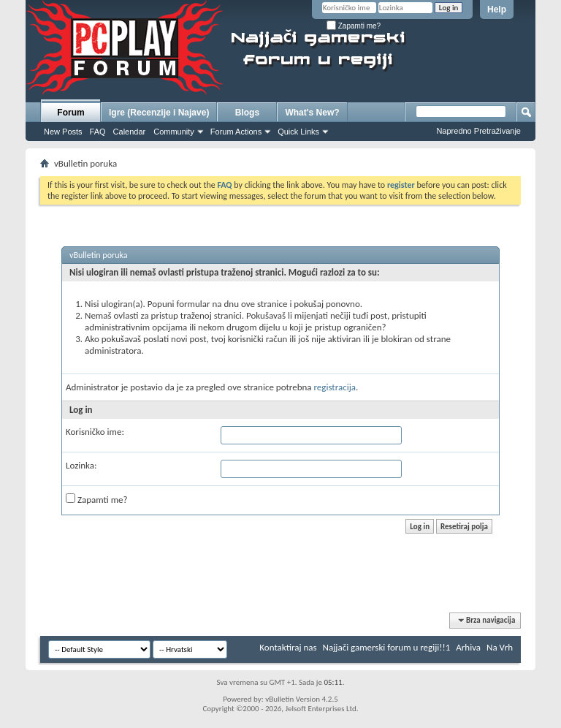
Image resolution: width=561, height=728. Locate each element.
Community (174, 132)
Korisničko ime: (95, 432)
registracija (335, 387)
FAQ (98, 132)
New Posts (63, 132)
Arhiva (468, 647)
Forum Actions (236, 132)
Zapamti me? (354, 26)
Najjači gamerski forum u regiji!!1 (387, 647)
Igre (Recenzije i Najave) (159, 113)
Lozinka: (81, 465)
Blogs (247, 113)
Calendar (130, 132)
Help (497, 10)
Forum (70, 113)
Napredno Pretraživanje (478, 131)
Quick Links (298, 132)
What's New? (312, 113)
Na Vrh (500, 647)
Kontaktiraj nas (288, 647)
